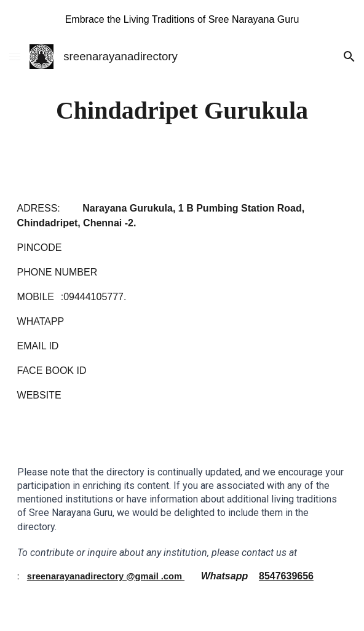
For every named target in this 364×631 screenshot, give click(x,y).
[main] (182, 110)
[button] (15, 56)
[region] (182, 20)
